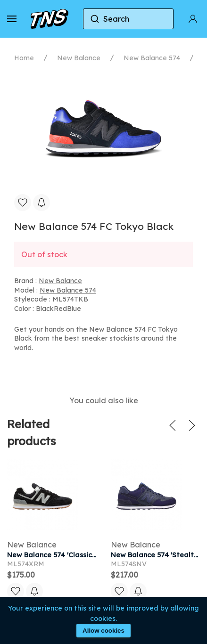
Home (24, 58)
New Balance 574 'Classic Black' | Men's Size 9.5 (86, 555)
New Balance (79, 58)
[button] (12, 19)
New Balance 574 (152, 58)
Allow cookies (103, 631)
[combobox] (128, 19)
